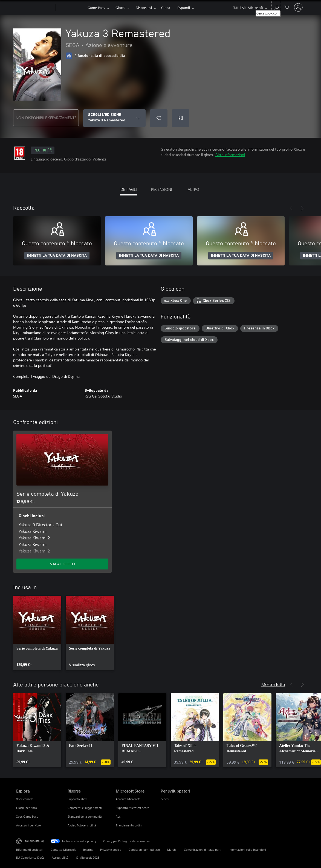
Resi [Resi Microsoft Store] (119, 816)
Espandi (184, 8)
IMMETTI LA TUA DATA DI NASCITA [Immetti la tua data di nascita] (57, 256)
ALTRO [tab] (193, 189)
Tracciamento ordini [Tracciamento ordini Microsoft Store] (129, 825)
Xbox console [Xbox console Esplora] (25, 799)
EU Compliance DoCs (30, 857)
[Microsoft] (35, 8)
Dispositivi (144, 8)
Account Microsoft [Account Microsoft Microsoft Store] (128, 799)
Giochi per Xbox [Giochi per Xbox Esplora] (27, 808)
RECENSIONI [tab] (162, 189)
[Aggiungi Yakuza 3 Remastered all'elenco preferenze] (159, 118)
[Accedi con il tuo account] (298, 7)
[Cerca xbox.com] (276, 7)
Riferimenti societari (30, 850)
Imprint (88, 850)
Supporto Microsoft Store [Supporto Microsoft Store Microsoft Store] (132, 808)
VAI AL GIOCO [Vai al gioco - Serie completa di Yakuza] (63, 564)
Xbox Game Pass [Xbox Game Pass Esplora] (27, 816)
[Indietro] (291, 208)
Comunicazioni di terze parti (203, 850)
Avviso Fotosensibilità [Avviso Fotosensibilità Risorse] (82, 825)
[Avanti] (302, 208)
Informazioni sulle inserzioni (247, 850)
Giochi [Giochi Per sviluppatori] (165, 799)
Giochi (120, 8)
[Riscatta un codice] (181, 118)
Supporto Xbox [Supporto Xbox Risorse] (77, 799)
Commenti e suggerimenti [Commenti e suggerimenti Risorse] (85, 808)
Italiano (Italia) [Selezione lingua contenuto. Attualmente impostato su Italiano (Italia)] (34, 841)
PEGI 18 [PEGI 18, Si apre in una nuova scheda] (43, 150)
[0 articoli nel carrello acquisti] (287, 7)
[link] (37, 633)
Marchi (172, 850)
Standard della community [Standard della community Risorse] (85, 816)
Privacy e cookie (111, 850)
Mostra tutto (273, 684)
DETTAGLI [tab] (129, 189)
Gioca (166, 8)
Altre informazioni (230, 155)
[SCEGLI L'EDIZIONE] (114, 118)
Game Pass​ (96, 8)
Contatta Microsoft (63, 850)
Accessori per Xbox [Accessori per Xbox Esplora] (29, 825)
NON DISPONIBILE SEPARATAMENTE (46, 118)
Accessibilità (60, 857)
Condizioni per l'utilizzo (144, 850)
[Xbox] (71, 8)
